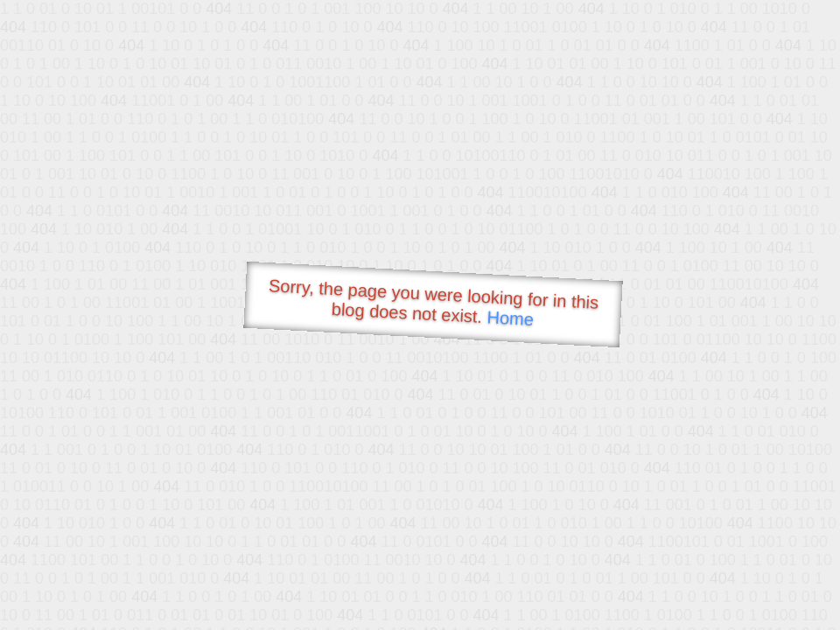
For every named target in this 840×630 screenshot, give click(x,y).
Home (510, 318)
